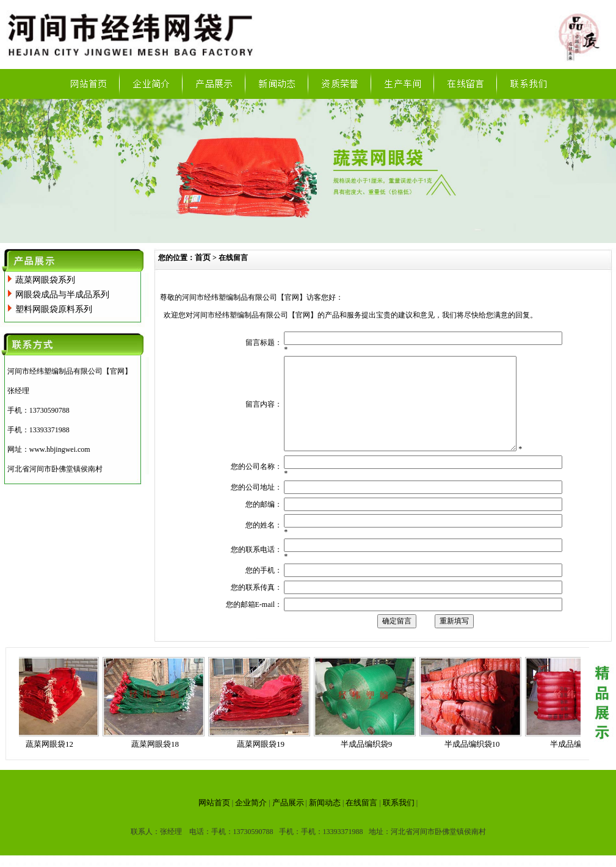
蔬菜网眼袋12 (52, 762)
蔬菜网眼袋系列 (45, 280)
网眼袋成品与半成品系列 (62, 295)
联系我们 (399, 821)
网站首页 (214, 821)
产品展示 (288, 821)
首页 (203, 257)
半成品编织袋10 (475, 762)
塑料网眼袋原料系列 (54, 309)
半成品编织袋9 (369, 762)
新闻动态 (325, 821)
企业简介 (251, 821)
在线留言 (361, 821)
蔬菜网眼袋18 (158, 762)
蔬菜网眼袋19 (263, 762)
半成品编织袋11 (580, 762)
